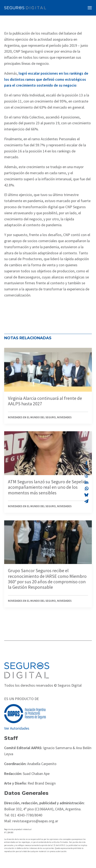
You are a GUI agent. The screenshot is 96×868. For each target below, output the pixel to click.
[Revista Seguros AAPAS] (25, 8)
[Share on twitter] (86, 470)
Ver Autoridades (17, 728)
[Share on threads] (86, 476)
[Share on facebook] (86, 463)
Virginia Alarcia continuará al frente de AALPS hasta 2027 (45, 401)
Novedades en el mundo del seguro (32, 417)
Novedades (64, 417)
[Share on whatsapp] (86, 489)
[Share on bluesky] (86, 495)
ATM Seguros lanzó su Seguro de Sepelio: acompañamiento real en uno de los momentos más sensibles (47, 487)
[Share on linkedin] (86, 482)
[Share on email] (86, 501)
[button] (90, 8)
